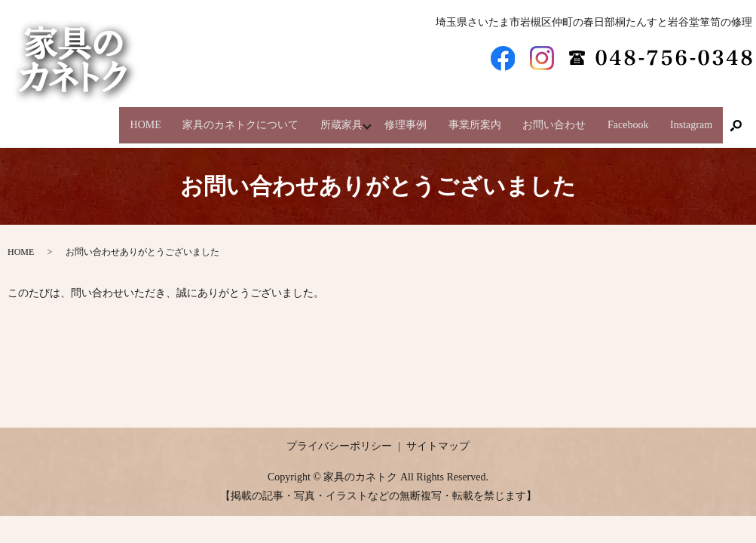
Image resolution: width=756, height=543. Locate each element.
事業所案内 (461, 118)
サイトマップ (438, 433)
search (736, 119)
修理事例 (389, 118)
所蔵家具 (318, 118)
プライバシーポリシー (339, 433)
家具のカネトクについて (213, 118)
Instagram (690, 118)
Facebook (623, 118)
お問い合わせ (545, 118)
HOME (115, 118)
